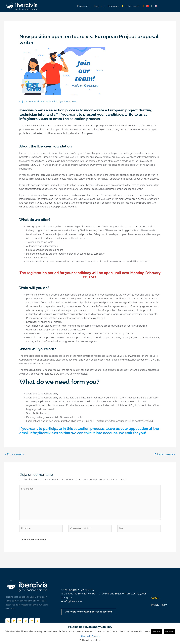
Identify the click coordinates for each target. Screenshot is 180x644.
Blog (98, 6)
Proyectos (83, 6)
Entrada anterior (14, 454)
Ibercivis (114, 6)
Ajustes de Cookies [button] (90, 636)
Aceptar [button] (156, 631)
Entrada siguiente (165, 454)
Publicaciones (133, 6)
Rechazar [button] (169, 631)
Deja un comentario (30, 102)
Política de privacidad (90, 640)
